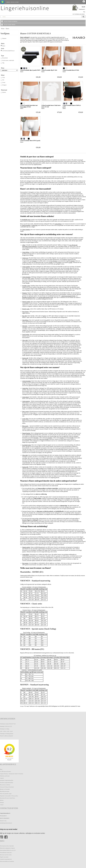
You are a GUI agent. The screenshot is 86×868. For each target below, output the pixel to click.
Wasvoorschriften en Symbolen (7, 861)
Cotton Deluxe (58, 224)
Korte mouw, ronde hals (7, 60)
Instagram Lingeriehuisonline (7, 780)
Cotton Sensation (26, 277)
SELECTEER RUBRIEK (9, 21)
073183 (36, 438)
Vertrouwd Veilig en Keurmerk (7, 787)
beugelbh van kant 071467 (29, 297)
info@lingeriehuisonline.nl (6, 823)
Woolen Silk (25, 467)
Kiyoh (9, 760)
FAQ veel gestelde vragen (6, 794)
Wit (2, 80)
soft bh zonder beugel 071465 (46, 297)
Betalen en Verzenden (5, 789)
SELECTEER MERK (8, 25)
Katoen (3, 92)
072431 (55, 261)
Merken (2, 800)
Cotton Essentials (26, 225)
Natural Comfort (26, 302)
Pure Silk (24, 316)
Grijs (3, 77)
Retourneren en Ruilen (5, 785)
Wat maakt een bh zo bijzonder (7, 846)
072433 (73, 261)
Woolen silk (25, 358)
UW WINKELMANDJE (79, 14)
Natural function (26, 433)
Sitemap (2, 802)
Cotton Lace (25, 258)
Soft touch (25, 326)
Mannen (3, 38)
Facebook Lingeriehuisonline (7, 783)
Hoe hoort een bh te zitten (6, 855)
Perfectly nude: (26, 309)
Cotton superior (26, 401)
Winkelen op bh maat (5, 776)
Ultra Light (25, 340)
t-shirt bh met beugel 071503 (68, 296)
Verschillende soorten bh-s (6, 853)
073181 (29, 439)
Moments (25, 293)
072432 (34, 261)
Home (3, 29)
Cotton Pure (35, 225)
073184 (50, 438)
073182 (46, 439)
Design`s (4, 85)
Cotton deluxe (26, 554)
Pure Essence (25, 312)
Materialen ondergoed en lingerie (7, 848)
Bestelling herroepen (5, 791)
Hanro (7, 29)
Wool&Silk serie (26, 220)
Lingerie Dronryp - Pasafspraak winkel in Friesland (11, 774)
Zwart (3, 82)
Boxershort (4, 58)
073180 (71, 438)
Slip (2, 63)
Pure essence (25, 563)
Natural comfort (26, 547)
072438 (70, 262)
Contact (2, 805)
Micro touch (25, 426)
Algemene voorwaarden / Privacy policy (9, 796)
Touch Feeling (26, 335)
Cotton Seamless (26, 230)
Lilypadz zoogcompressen (6, 859)
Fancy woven (25, 411)
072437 (59, 262)
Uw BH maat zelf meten (5, 771)
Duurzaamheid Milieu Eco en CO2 (8, 850)
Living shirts (25, 419)
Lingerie (2, 778)
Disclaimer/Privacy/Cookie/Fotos (7, 798)
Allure (24, 245)
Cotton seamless (26, 267)
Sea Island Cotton (27, 445)
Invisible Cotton (26, 286)
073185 (62, 438)
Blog (1, 769)
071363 (28, 283)
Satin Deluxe (25, 320)
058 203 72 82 (12, 724)
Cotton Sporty (26, 397)
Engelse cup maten (4, 857)
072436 (51, 262)
